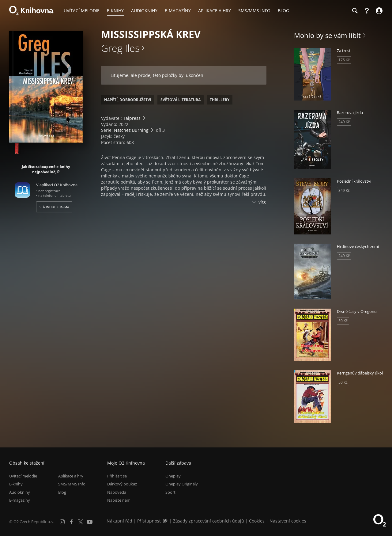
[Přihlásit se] (378, 11)
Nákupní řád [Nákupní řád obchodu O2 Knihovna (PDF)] (119, 521)
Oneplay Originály (182, 484)
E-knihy (16, 484)
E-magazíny (20, 500)
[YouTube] (90, 522)
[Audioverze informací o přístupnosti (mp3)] (166, 521)
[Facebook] (71, 522)
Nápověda (117, 492)
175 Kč (344, 60)
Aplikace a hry (71, 476)
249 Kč (344, 122)
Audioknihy (20, 492)
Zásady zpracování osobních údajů (209, 521)
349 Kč (344, 190)
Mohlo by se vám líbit (327, 35)
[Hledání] (355, 11)
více (262, 202)
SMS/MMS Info (72, 484)
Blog (62, 492)
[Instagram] (62, 522)
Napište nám (119, 500)
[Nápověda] (367, 11)
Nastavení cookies (288, 521)
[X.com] (81, 522)
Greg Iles (120, 48)
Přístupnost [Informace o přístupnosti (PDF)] (149, 521)
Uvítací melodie (23, 476)
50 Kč (343, 321)
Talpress (132, 118)
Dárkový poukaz (122, 484)
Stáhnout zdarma (54, 207)
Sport (170, 492)
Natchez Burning (131, 130)
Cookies (257, 521)
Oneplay (173, 476)
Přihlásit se (117, 476)
